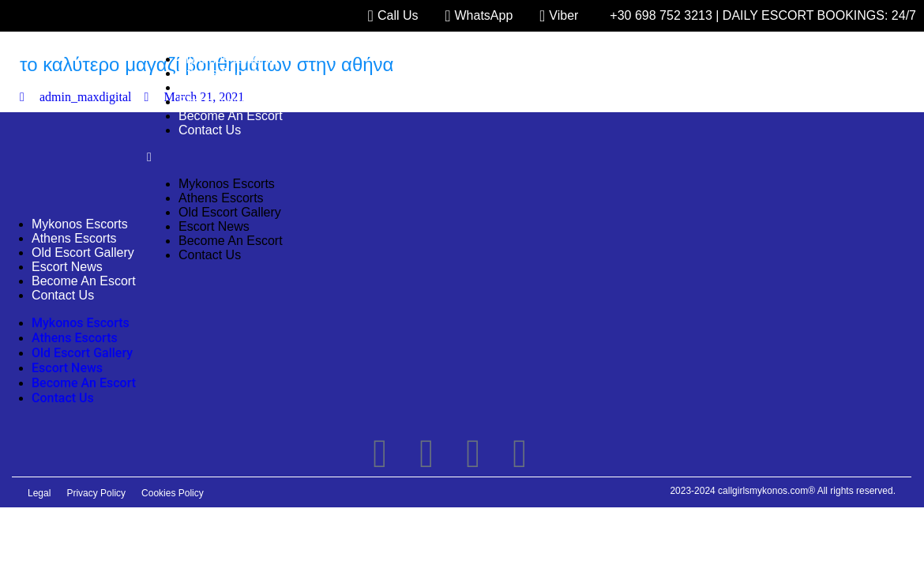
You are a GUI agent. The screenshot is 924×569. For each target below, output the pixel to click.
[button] (520, 157)
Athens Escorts (221, 73)
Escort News (214, 102)
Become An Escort (231, 116)
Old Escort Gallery (230, 87)
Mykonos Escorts (227, 59)
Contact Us (210, 130)
